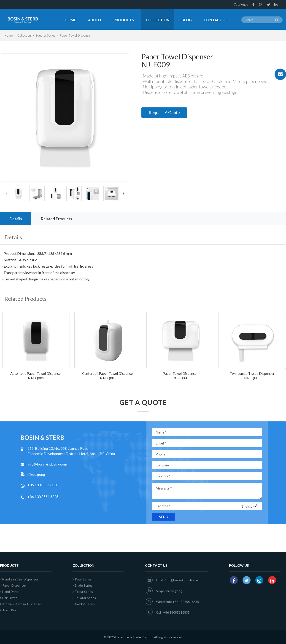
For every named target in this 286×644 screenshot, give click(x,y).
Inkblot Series (84, 604)
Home (70, 20)
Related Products (56, 219)
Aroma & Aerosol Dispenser (21, 604)
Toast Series (83, 592)
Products (124, 20)
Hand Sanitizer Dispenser (19, 579)
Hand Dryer (9, 592)
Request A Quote (164, 112)
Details (16, 219)
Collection (158, 20)
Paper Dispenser (13, 585)
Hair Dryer (8, 598)
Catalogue (241, 4)
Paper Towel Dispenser (76, 35)
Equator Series (45, 35)
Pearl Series (82, 579)
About (95, 20)
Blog (187, 20)
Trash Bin (8, 610)
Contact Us (216, 20)
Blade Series (82, 585)
